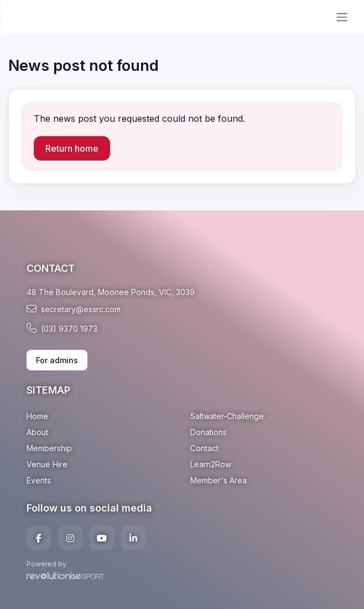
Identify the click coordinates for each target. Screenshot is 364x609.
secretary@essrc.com (74, 309)
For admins (57, 360)
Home (37, 416)
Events (39, 480)
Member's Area (219, 480)
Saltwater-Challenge (227, 416)
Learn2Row (211, 464)
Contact (204, 448)
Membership (49, 448)
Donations (209, 432)
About (37, 432)
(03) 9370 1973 (62, 328)
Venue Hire (47, 464)
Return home (72, 148)
